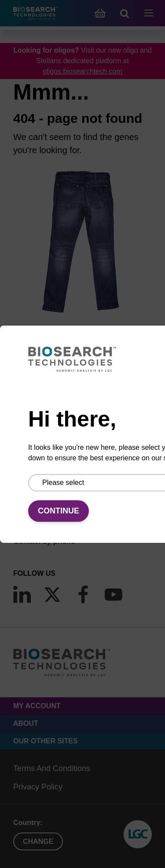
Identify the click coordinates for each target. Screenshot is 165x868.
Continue (59, 511)
